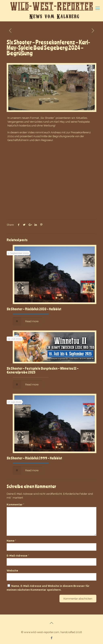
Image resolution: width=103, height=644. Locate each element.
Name (11, 541)
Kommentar (15, 505)
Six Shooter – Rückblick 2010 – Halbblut (34, 309)
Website (12, 571)
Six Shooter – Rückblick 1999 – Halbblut (34, 458)
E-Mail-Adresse (18, 556)
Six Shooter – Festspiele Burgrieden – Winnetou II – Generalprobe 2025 (43, 370)
